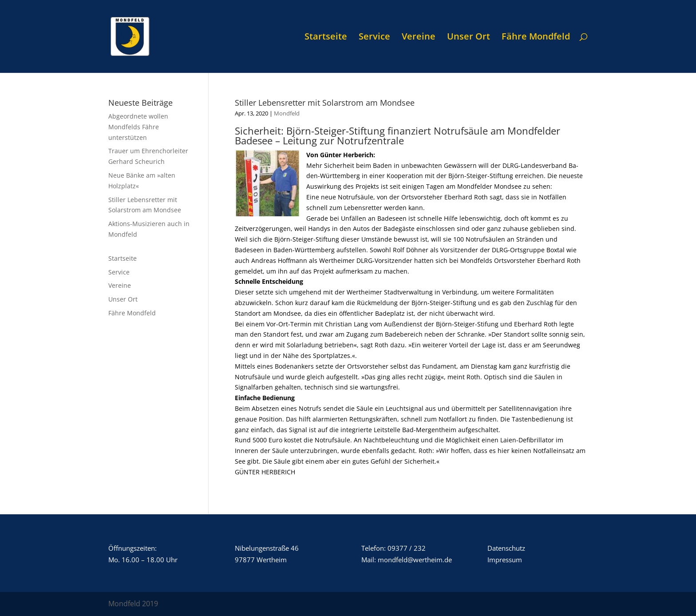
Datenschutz (506, 548)
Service (374, 38)
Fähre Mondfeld (536, 38)
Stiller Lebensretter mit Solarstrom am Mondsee (325, 103)
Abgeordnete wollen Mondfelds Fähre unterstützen (138, 127)
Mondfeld (287, 113)
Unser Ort (469, 38)
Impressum (505, 560)
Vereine (419, 38)
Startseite (326, 38)
